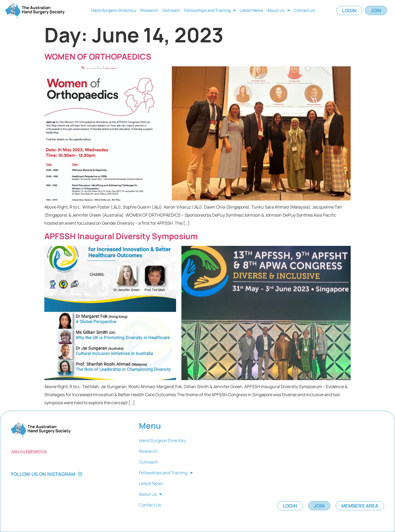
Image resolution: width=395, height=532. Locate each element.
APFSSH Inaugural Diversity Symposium (121, 236)
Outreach (171, 10)
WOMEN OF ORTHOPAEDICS (98, 57)
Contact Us (304, 10)
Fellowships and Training (210, 10)
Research (149, 10)
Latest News (251, 10)
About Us (278, 10)
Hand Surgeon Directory (114, 10)
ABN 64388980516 (29, 452)
